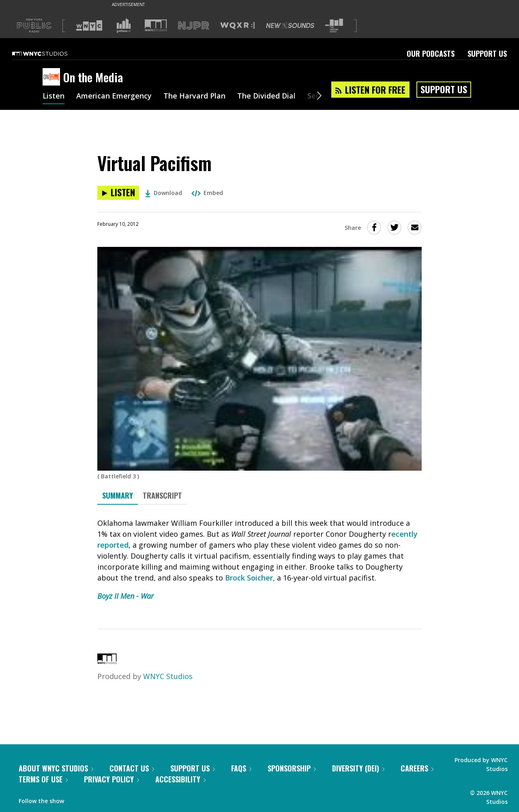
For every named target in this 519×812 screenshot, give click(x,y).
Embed (207, 193)
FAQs (241, 768)
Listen (54, 96)
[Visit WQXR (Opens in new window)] (237, 26)
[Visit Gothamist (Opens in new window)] (124, 26)
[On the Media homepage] (53, 77)
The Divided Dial (266, 96)
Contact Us (132, 768)
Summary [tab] (118, 495)
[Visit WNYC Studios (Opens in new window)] (156, 25)
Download (164, 193)
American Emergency (114, 96)
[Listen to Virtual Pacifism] (118, 193)
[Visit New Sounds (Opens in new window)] (290, 26)
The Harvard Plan (194, 96)
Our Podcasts (431, 54)
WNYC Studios (168, 676)
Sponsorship (292, 768)
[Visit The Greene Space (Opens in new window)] (334, 26)
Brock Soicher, (250, 578)
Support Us (487, 54)
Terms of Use (43, 779)
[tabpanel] (259, 560)
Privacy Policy (112, 779)
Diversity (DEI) (358, 768)
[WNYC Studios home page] (50, 54)
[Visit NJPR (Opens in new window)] (194, 26)
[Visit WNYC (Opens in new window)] (89, 26)
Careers (417, 768)
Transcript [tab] (162, 495)
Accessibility (180, 779)
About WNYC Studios (56, 768)
